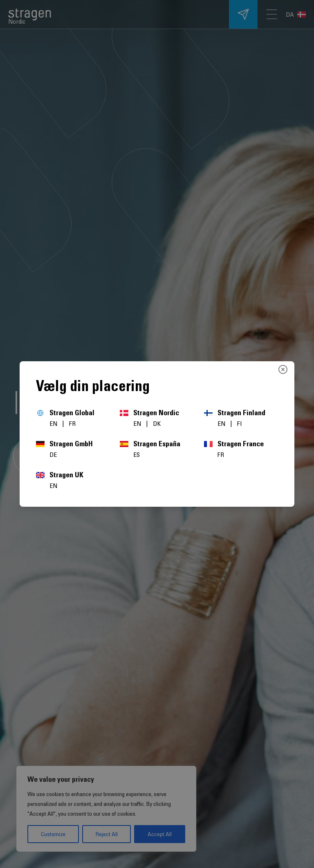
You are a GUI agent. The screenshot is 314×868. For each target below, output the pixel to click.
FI (240, 423)
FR (72, 423)
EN (54, 423)
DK (157, 423)
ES (137, 454)
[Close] (283, 369)
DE (53, 454)
